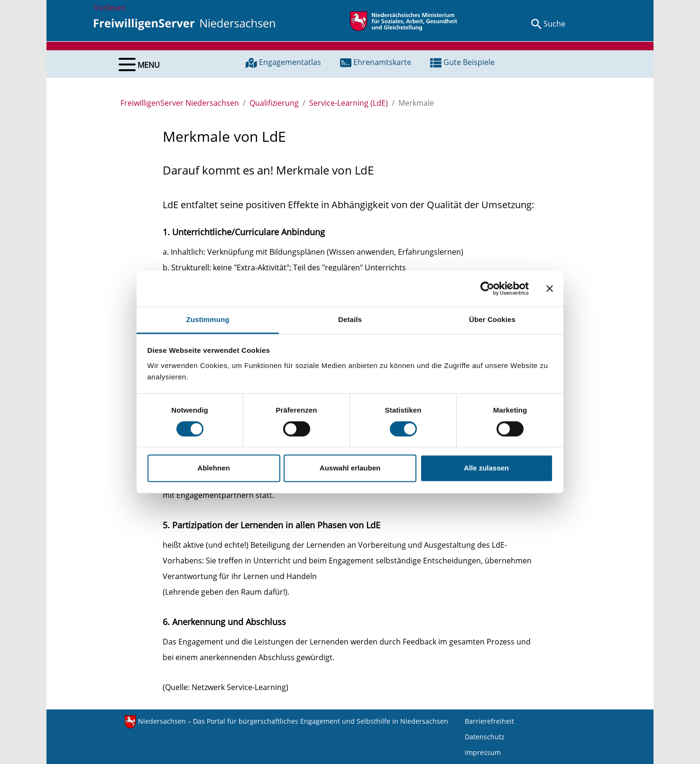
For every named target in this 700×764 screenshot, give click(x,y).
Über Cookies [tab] (492, 319)
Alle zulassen (486, 468)
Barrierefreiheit (489, 721)
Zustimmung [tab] (208, 319)
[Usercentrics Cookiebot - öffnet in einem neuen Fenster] (487, 288)
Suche (554, 24)
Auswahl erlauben (350, 468)
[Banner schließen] (550, 288)
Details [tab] (350, 319)
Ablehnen (213, 468)
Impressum (483, 752)
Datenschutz (485, 737)
